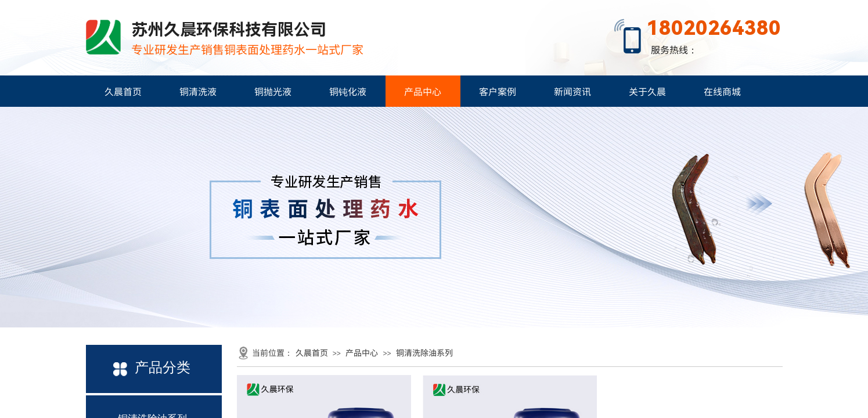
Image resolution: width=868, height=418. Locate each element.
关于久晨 (647, 91)
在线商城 (722, 91)
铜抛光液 (273, 91)
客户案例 (498, 91)
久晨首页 (123, 91)
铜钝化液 (348, 91)
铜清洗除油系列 (424, 352)
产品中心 (423, 91)
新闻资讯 (572, 91)
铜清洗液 (198, 91)
